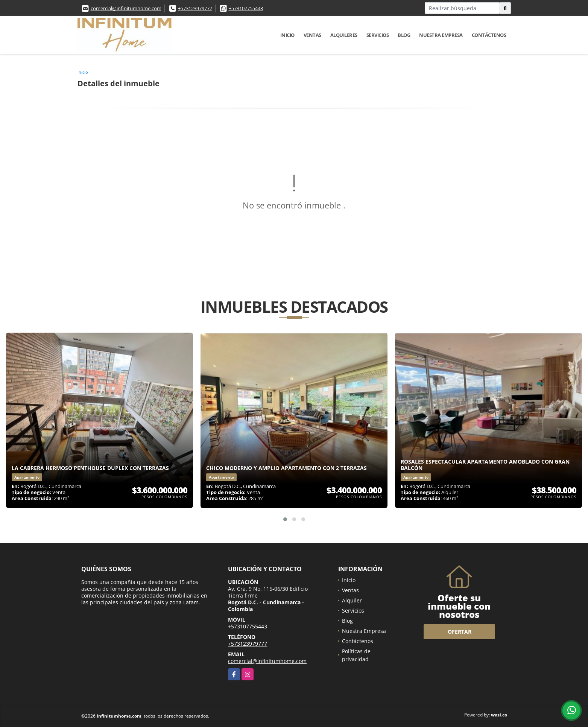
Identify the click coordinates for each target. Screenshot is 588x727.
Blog (404, 35)
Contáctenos (489, 35)
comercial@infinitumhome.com (126, 8)
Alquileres (344, 35)
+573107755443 (246, 8)
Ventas (312, 35)
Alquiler (352, 600)
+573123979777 (195, 8)
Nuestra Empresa (441, 35)
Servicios (378, 35)
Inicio (287, 35)
